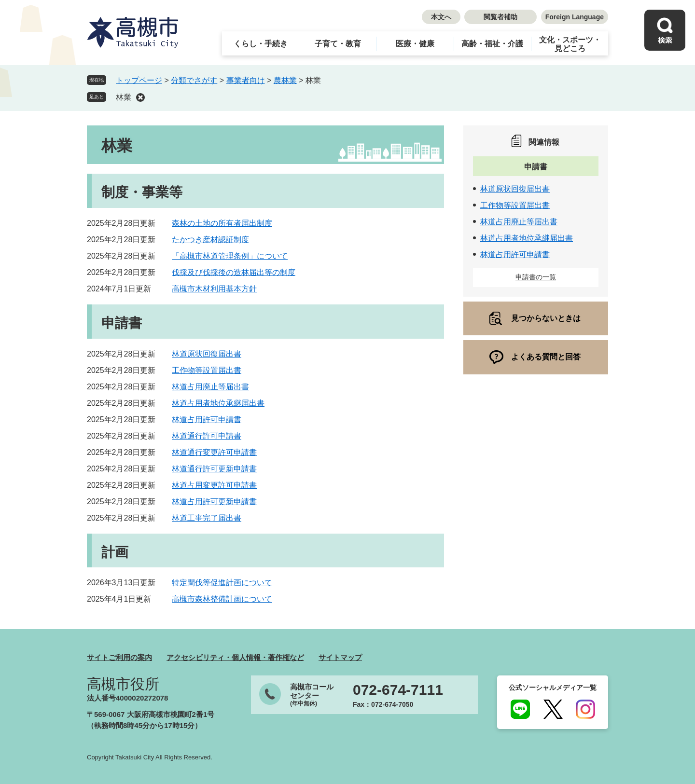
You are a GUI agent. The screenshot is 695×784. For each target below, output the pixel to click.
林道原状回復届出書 (207, 354)
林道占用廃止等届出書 (210, 387)
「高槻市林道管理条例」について (230, 256)
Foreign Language (575, 17)
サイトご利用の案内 (119, 657)
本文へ (441, 17)
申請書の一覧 (536, 277)
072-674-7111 (398, 690)
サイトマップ (340, 657)
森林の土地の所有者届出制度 (222, 223)
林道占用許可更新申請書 (214, 502)
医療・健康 (415, 44)
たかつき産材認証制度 (210, 240)
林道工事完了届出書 (207, 518)
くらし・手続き (261, 44)
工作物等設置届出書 (207, 370)
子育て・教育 (338, 44)
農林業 (285, 80)
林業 (124, 97)
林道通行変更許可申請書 (214, 452)
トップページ (139, 80)
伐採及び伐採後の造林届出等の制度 (234, 272)
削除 (140, 97)
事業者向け (246, 80)
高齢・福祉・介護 (492, 44)
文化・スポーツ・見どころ (570, 44)
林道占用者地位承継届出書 (218, 403)
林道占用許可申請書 (207, 420)
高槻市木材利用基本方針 (214, 289)
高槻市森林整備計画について (222, 599)
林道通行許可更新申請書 (214, 469)
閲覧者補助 (500, 17)
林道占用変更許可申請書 (214, 485)
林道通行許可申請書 (207, 436)
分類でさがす (194, 80)
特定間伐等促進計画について (222, 583)
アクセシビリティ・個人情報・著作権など (235, 657)
